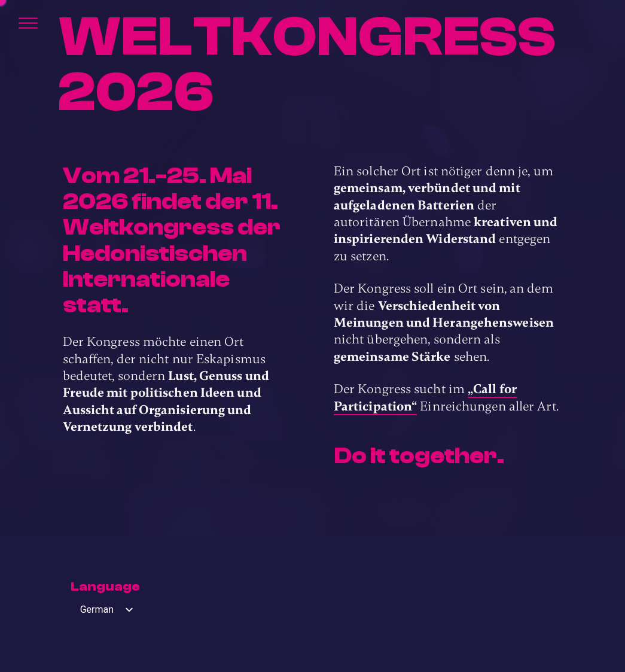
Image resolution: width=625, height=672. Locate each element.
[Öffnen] (28, 23)
